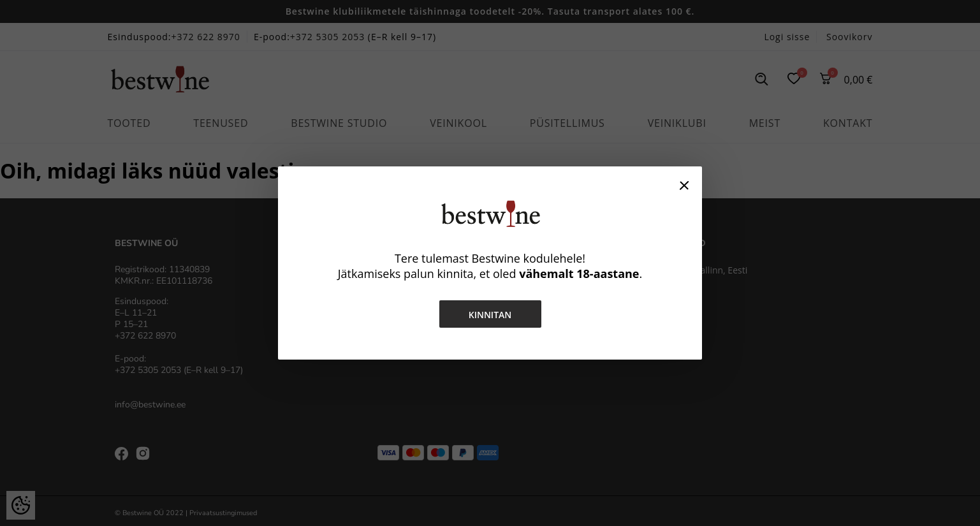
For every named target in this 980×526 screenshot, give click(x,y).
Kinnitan (490, 315)
